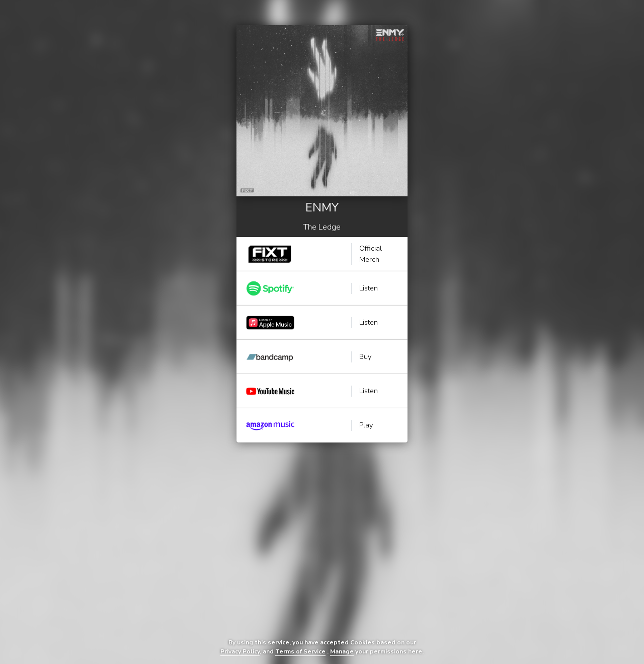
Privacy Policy (240, 651)
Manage (342, 651)
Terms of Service (300, 651)
